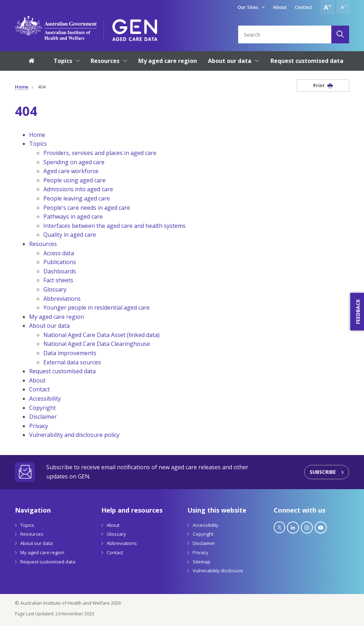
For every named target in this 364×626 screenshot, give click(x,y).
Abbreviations (62, 299)
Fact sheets (58, 280)
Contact (303, 7)
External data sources (72, 362)
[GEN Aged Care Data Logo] (135, 28)
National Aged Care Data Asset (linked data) (101, 335)
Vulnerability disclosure (218, 571)
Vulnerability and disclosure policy (74, 435)
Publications (60, 262)
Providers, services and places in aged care (100, 153)
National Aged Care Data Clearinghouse (97, 344)
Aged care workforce (71, 171)
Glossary (55, 289)
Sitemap (202, 562)
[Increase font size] (327, 7)
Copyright (42, 408)
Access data (59, 253)
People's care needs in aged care (87, 208)
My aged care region (57, 317)
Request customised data (62, 371)
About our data (49, 326)
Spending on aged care (74, 162)
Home (22, 87)
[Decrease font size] (343, 7)
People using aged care (74, 180)
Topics (38, 144)
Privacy (39, 426)
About (280, 7)
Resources (43, 244)
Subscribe (323, 472)
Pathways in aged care (73, 216)
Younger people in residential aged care (97, 307)
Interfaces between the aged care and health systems (114, 226)
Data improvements (70, 353)
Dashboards (60, 271)
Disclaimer (43, 417)
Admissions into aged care (78, 189)
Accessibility (45, 398)
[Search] (340, 34)
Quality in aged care (70, 235)
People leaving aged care (77, 198)
